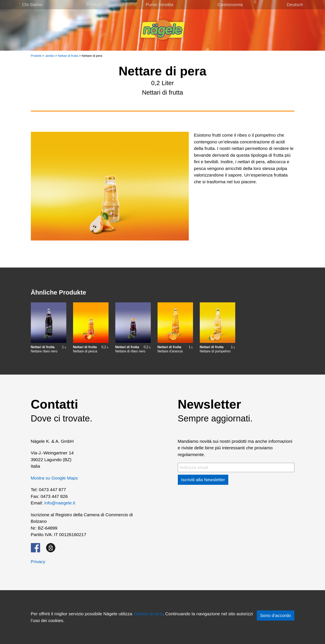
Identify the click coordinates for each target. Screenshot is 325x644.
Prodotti (94, 5)
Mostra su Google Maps (54, 478)
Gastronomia (230, 5)
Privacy (38, 562)
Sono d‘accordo (276, 615)
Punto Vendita (160, 5)
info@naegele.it (60, 503)
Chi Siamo (32, 5)
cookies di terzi (148, 614)
